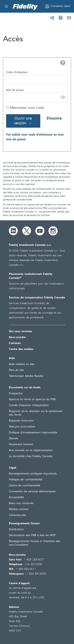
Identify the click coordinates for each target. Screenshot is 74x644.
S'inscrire (54, 119)
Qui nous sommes (20, 331)
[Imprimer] (61, 18)
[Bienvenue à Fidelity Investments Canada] (25, 7)
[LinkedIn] (13, 231)
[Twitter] (27, 231)
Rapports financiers (21, 421)
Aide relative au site (22, 364)
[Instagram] (53, 231)
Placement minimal (21, 445)
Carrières (15, 343)
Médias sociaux (19, 509)
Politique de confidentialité (26, 480)
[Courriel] (69, 18)
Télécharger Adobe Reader (26, 376)
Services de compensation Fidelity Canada (37, 298)
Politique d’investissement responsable (33, 433)
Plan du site (16, 370)
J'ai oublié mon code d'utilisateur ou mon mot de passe (35, 137)
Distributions (16, 529)
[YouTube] (40, 231)
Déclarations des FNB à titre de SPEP (32, 535)
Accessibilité (16, 497)
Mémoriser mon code (27, 108)
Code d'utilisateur (17, 72)
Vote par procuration (22, 427)
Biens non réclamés (21, 503)
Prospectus (16, 394)
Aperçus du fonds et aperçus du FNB (32, 399)
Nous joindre (17, 337)
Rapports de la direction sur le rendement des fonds (36, 413)
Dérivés (13, 439)
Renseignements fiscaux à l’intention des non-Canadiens (35, 543)
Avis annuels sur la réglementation (31, 450)
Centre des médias (21, 349)
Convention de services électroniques (32, 492)
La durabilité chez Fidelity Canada (31, 456)
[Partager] (52, 18)
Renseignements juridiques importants (33, 474)
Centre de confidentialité (25, 486)
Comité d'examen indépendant (29, 405)
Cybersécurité (17, 515)
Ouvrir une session (23, 121)
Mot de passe (15, 90)
